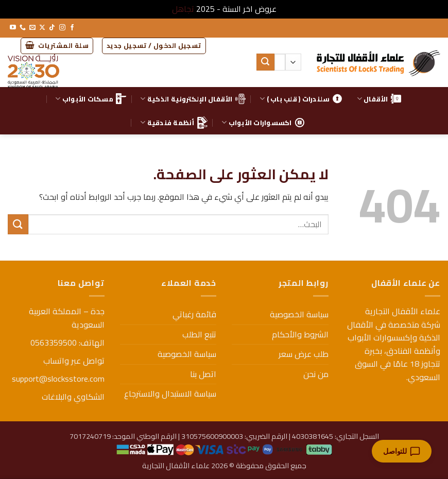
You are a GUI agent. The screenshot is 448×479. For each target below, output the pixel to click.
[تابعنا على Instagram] (62, 28)
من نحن (316, 374)
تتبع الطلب (199, 334)
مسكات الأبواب (91, 99)
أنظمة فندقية (174, 123)
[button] (154, 46)
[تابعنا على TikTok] (52, 28)
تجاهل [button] (183, 9)
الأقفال (379, 99)
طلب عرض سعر (304, 354)
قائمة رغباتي (194, 314)
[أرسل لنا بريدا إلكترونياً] (32, 28)
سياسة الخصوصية (299, 314)
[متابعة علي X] (42, 28)
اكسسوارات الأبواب (263, 123)
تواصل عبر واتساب (74, 361)
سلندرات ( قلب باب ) (301, 99)
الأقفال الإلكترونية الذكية (193, 99)
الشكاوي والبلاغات (73, 397)
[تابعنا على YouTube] (13, 28)
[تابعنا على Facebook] (72, 28)
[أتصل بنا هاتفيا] (23, 28)
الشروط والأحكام (300, 334)
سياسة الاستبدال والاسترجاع (170, 394)
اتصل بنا (203, 374)
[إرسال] (265, 62)
